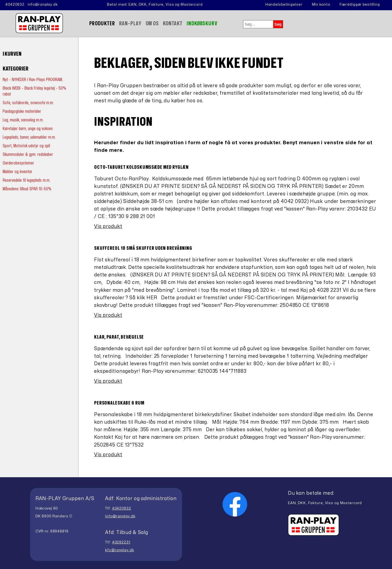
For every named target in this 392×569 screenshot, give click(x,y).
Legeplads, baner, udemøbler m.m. (29, 137)
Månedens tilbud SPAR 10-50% (27, 189)
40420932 (15, 5)
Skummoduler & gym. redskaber (28, 154)
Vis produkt (108, 226)
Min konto (321, 5)
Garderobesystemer (18, 163)
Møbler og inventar (17, 172)
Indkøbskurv (202, 24)
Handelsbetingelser (284, 5)
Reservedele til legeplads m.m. (26, 180)
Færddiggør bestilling (360, 5)
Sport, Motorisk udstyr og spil (26, 146)
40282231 (121, 542)
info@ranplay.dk (43, 5)
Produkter (102, 24)
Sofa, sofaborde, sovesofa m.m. (28, 103)
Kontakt (173, 24)
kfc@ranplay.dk (120, 550)
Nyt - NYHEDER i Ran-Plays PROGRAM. (33, 80)
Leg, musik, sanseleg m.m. (23, 120)
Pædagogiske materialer (22, 111)
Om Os (152, 24)
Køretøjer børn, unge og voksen (28, 129)
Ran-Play (130, 24)
